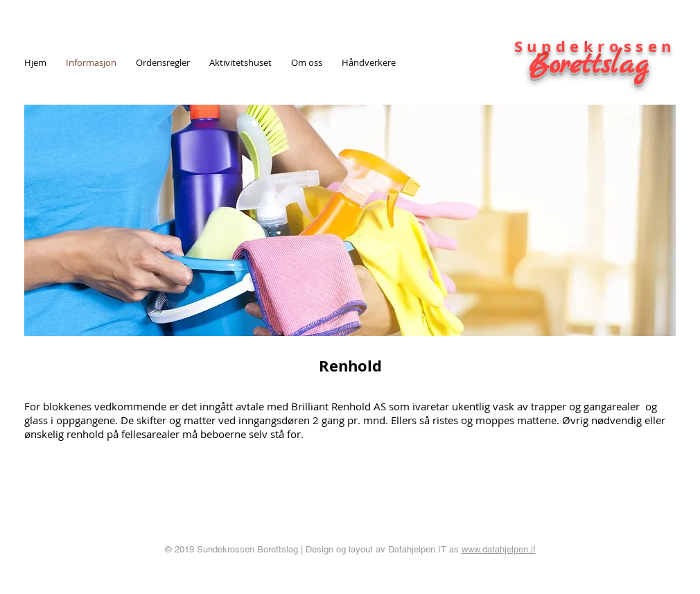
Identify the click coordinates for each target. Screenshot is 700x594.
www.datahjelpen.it (499, 549)
